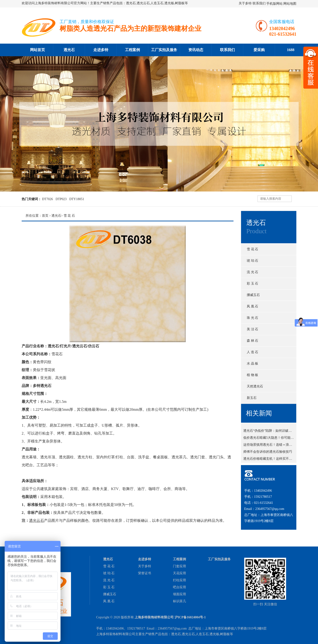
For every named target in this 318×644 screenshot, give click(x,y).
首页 (45, 216)
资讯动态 (196, 50)
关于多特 (245, 3)
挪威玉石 (253, 295)
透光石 (69, 50)
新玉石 (252, 398)
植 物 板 (252, 375)
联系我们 (259, 3)
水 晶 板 (252, 364)
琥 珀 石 (252, 261)
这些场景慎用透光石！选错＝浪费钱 (269, 446)
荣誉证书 (145, 573)
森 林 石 (252, 341)
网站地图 (290, 4)
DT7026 (48, 199)
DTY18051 (77, 199)
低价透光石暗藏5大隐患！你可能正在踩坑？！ (277, 439)
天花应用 (179, 573)
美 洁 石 (252, 329)
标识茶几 (179, 601)
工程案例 (132, 50)
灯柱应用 (179, 580)
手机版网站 (274, 4)
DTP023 (61, 199)
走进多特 (101, 50)
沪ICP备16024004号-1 (190, 617)
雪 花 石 (252, 249)
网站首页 (37, 50)
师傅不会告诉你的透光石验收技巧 (268, 453)
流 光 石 (252, 272)
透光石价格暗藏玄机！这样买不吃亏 (269, 460)
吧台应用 (179, 587)
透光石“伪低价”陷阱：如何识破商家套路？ (274, 432)
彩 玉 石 (252, 284)
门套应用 (179, 566)
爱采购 (259, 50)
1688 (291, 50)
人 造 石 (252, 352)
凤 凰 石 (252, 306)
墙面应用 (179, 594)
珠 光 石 (252, 318)
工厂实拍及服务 (164, 50)
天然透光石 (255, 386)
